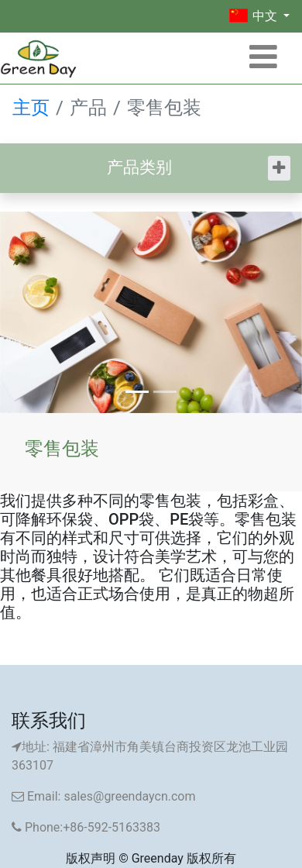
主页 (31, 108)
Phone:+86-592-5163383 (86, 827)
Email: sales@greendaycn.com (103, 796)
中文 (255, 16)
